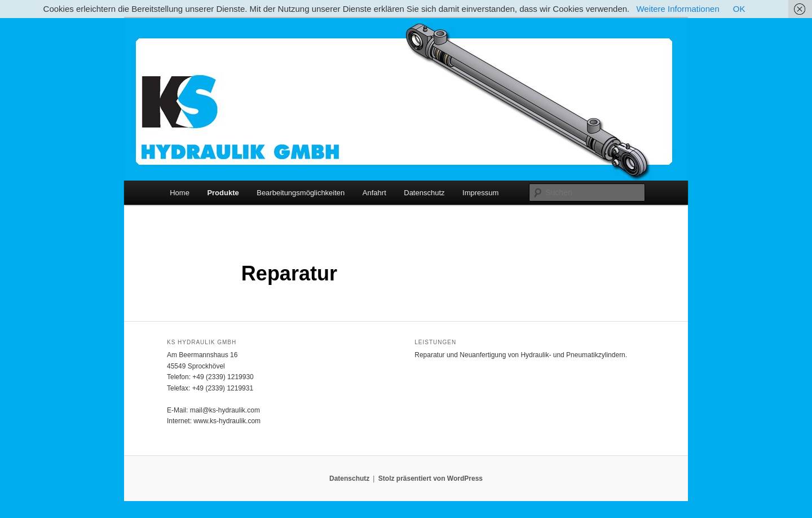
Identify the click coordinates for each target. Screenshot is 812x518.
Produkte (223, 193)
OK (739, 9)
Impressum (480, 193)
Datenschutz (424, 193)
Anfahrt (374, 193)
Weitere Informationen (678, 9)
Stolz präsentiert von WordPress (431, 479)
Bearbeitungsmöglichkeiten (301, 193)
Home (180, 193)
